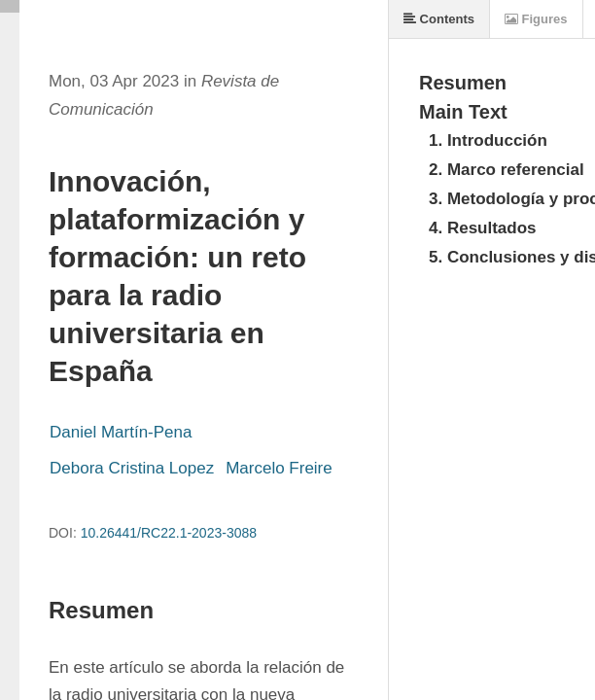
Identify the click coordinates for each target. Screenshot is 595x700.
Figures (536, 19)
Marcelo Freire (279, 468)
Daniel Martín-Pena (121, 432)
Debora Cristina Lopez (132, 468)
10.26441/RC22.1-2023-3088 (169, 533)
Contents (439, 19)
